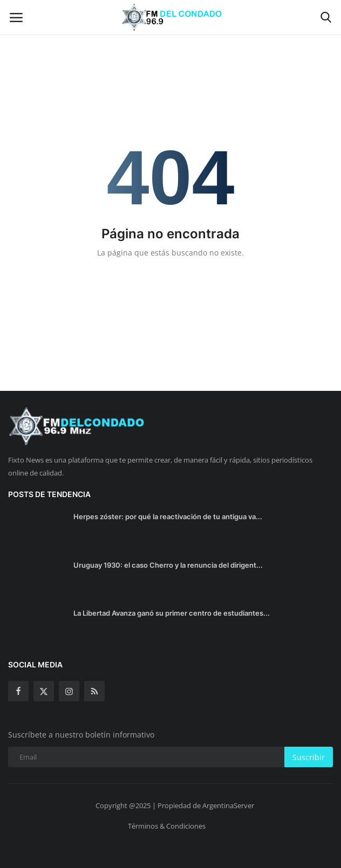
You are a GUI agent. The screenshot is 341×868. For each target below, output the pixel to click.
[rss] (94, 691)
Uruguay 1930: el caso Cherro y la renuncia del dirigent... (168, 565)
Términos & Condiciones (167, 826)
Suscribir (309, 757)
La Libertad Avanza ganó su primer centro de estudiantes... (172, 613)
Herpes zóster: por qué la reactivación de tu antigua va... (168, 516)
